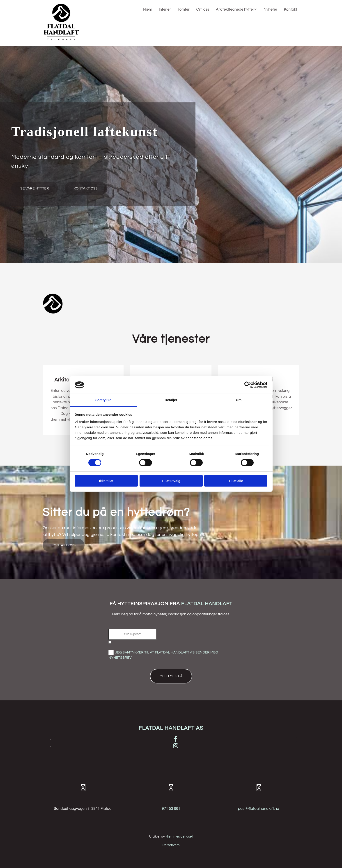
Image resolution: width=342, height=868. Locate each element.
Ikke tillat (106, 481)
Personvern (171, 845)
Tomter (184, 9)
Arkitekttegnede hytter (235, 9)
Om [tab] (239, 400)
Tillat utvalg (171, 481)
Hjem (148, 9)
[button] (35, 188)
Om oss (203, 9)
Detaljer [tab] (171, 400)
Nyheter (270, 9)
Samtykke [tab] (103, 400)
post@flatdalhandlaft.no (259, 809)
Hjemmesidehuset (179, 837)
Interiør (165, 9)
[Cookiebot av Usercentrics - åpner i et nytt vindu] (248, 385)
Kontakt (291, 9)
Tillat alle (236, 481)
